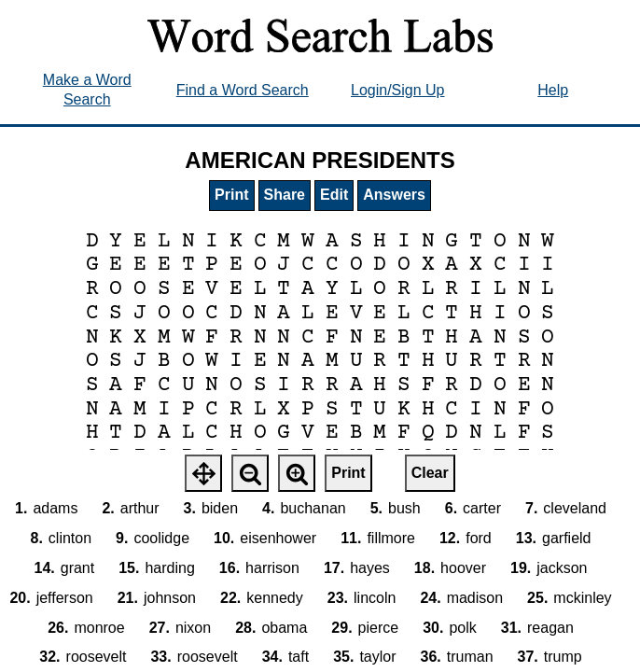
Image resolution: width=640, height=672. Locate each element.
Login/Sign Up (398, 90)
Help (553, 90)
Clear (430, 473)
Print (231, 195)
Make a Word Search (87, 90)
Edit (334, 195)
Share (285, 195)
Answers (394, 195)
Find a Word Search (243, 90)
